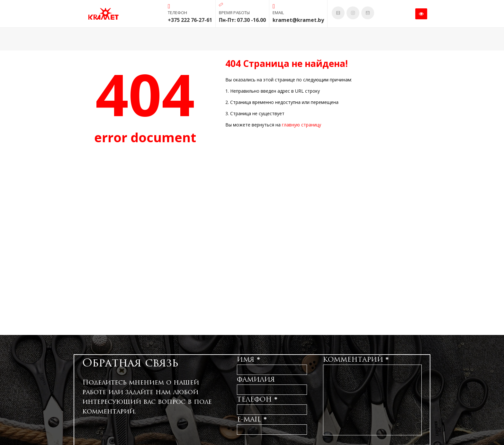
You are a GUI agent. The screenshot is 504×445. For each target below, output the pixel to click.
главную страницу (301, 125)
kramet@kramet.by (298, 20)
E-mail (252, 419)
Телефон (257, 399)
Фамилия (256, 380)
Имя (248, 360)
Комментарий (356, 360)
